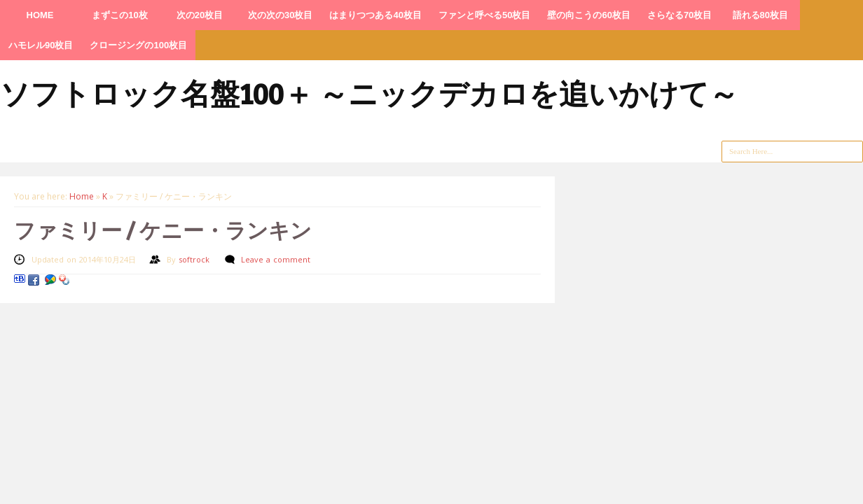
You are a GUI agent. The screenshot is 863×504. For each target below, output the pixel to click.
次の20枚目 (200, 15)
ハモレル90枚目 (41, 45)
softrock (195, 259)
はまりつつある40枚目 (375, 15)
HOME (40, 15)
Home (82, 196)
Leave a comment (276, 259)
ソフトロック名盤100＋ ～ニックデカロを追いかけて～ (369, 93)
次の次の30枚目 (280, 15)
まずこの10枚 (119, 15)
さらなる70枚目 (679, 15)
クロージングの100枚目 (138, 45)
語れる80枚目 (760, 15)
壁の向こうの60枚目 (588, 15)
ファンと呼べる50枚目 (484, 15)
